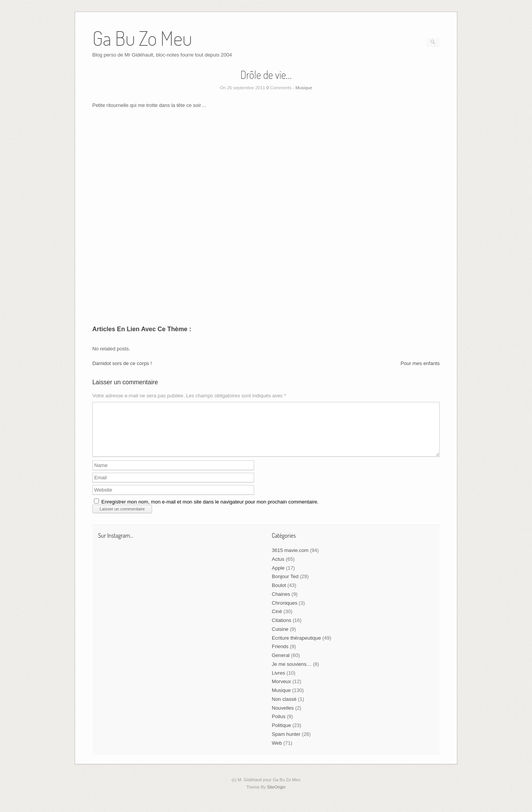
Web (277, 752)
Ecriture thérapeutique (296, 647)
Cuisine (280, 638)
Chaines (281, 603)
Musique (304, 88)
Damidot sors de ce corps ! (122, 363)
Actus (278, 568)
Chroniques (285, 612)
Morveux (281, 691)
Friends (280, 656)
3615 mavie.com (290, 559)
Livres (279, 682)
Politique (281, 734)
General (281, 664)
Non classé (284, 708)
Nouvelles (283, 717)
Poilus (279, 726)
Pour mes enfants (420, 363)
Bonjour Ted (285, 586)
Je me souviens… (292, 673)
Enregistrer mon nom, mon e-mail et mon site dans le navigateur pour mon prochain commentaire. (210, 511)
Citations (282, 629)
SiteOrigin (276, 796)
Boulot (279, 594)
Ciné (277, 621)
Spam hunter (286, 743)
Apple (278, 577)
